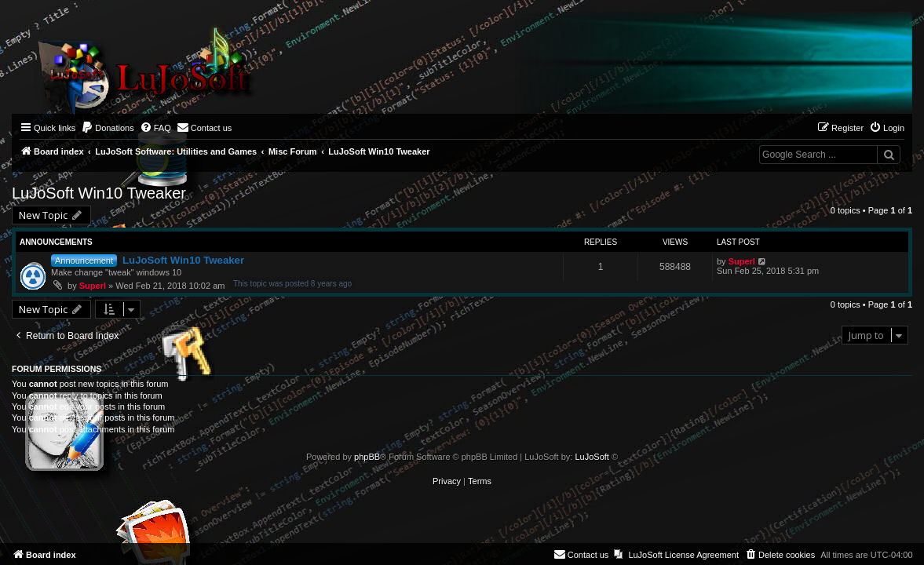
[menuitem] (108, 128)
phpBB (367, 457)
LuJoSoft (592, 457)
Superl (93, 286)
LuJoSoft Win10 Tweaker (99, 193)
